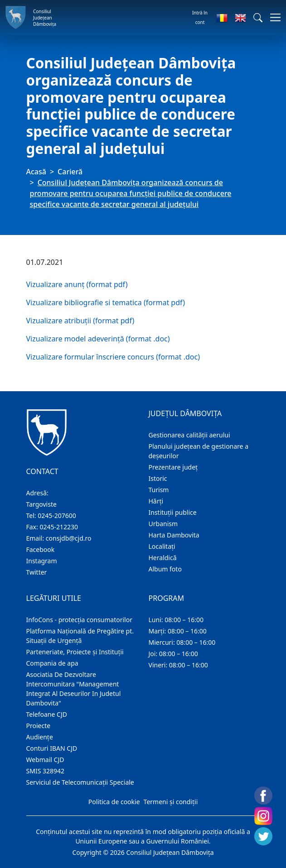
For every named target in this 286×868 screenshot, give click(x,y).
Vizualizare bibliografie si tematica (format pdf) (106, 302)
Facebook (41, 549)
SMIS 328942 (46, 771)
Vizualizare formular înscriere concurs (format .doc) (113, 357)
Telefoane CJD (47, 714)
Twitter (37, 572)
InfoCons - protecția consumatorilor (80, 620)
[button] (258, 18)
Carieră (70, 172)
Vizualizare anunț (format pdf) (77, 284)
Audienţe (40, 737)
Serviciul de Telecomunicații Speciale (80, 782)
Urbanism (163, 524)
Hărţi (156, 501)
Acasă (36, 172)
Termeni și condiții (171, 802)
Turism (159, 490)
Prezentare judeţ (173, 467)
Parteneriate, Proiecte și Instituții (75, 652)
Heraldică (163, 558)
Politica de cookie (114, 802)
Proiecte (39, 726)
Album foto (165, 569)
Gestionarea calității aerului (189, 435)
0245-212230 (59, 527)
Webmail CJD (45, 760)
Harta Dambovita (174, 535)
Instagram (42, 561)
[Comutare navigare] (273, 17)
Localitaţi (162, 546)
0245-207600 (57, 516)
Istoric (158, 478)
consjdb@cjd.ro (69, 538)
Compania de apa (52, 663)
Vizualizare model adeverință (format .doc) (98, 339)
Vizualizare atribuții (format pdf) (80, 321)
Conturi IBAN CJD (52, 748)
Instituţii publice (173, 512)
